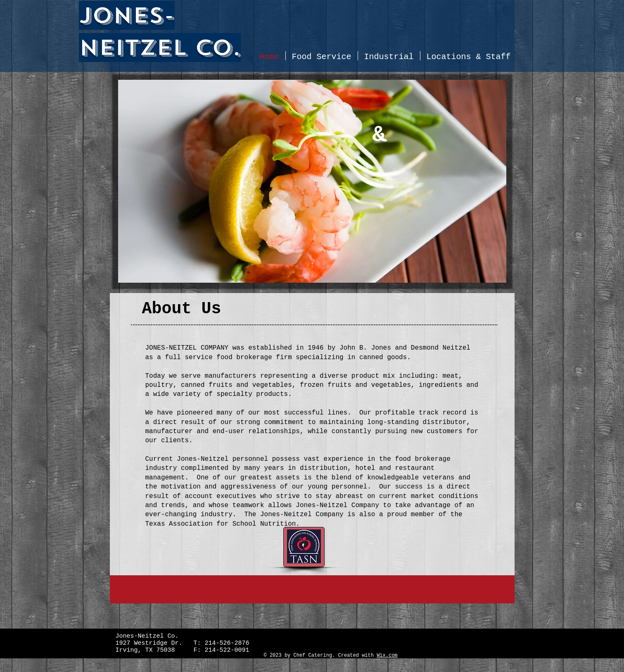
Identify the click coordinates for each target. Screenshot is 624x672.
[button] (312, 181)
